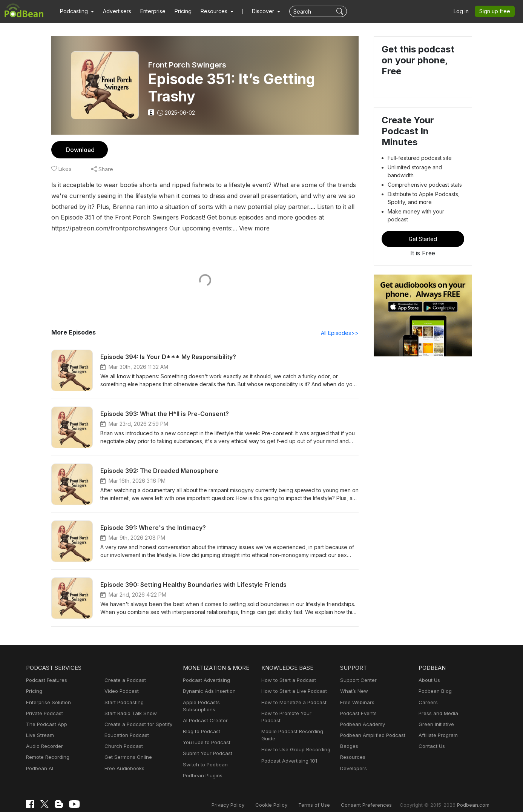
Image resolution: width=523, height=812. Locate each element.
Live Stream (39, 736)
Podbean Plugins (202, 769)
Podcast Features (45, 681)
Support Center (357, 681)
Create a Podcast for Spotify (136, 725)
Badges (349, 747)
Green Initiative (435, 725)
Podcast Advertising (205, 681)
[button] (76, 11)
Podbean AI (39, 769)
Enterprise (149, 11)
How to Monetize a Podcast (292, 703)
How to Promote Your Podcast (294, 714)
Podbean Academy (361, 725)
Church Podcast (122, 747)
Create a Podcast (124, 681)
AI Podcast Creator (204, 714)
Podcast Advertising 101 (288, 754)
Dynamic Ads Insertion (208, 692)
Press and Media (437, 714)
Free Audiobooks (123, 769)
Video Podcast (120, 692)
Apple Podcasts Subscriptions (216, 703)
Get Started (423, 220)
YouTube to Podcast (205, 736)
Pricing (178, 11)
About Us (429, 681)
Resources (352, 758)
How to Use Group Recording (294, 743)
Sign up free (496, 11)
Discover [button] (256, 11)
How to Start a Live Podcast (292, 692)
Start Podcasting (123, 703)
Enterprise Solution (47, 703)
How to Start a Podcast (287, 681)
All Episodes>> (341, 333)
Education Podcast (125, 736)
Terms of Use (328, 798)
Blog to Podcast (200, 725)
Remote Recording (47, 758)
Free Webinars (356, 703)
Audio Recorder (43, 747)
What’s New (353, 692)
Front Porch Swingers (187, 65)
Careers (427, 703)
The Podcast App (45, 725)
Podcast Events (357, 714)
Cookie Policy (288, 798)
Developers (353, 769)
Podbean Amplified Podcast (370, 736)
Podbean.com (474, 798)
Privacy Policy (247, 798)
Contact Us (431, 747)
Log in (464, 11)
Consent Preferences (376, 798)
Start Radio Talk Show (129, 714)
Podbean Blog (434, 692)
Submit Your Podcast (206, 747)
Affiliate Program (437, 736)
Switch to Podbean (204, 758)
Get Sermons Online (127, 758)
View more (131, 228)
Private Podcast (43, 714)
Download (79, 150)
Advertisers (114, 11)
